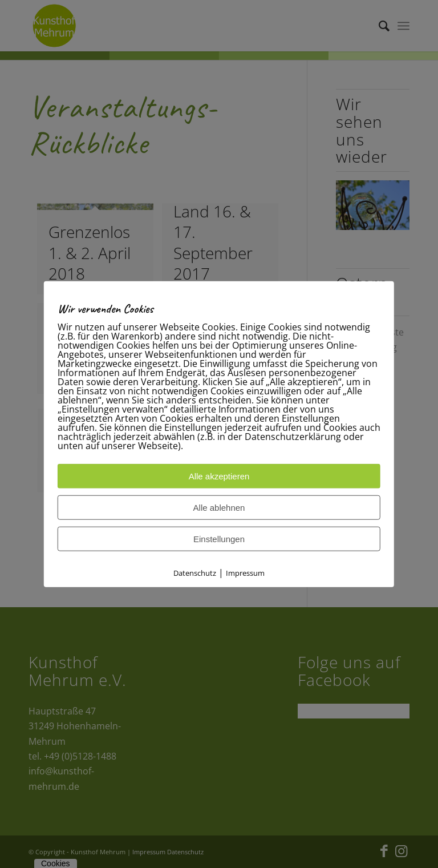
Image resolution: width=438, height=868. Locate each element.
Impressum (245, 572)
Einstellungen (219, 538)
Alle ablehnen (219, 507)
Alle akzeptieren (219, 476)
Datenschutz (195, 572)
